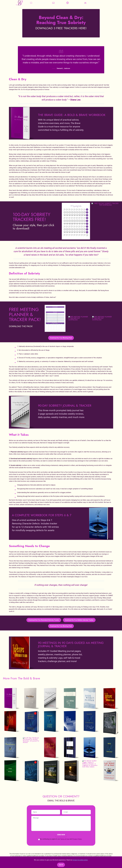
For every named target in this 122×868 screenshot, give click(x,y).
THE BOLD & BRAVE (38, 3)
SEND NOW (61, 835)
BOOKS (56, 3)
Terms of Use (65, 839)
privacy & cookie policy (80, 860)
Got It (61, 865)
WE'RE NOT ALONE (92, 3)
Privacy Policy (77, 839)
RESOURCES (72, 3)
